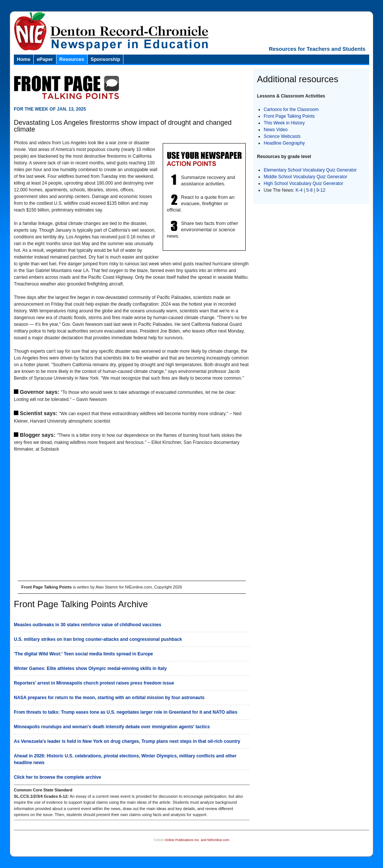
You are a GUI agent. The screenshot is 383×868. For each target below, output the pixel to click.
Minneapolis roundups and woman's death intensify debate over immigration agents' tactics (112, 727)
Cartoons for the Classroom (291, 109)
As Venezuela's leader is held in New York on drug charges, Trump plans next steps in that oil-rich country (127, 741)
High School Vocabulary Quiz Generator (304, 183)
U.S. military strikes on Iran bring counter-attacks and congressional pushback (98, 639)
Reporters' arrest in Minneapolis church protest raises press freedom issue (94, 683)
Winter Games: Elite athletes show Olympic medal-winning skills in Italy (90, 668)
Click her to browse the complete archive (57, 777)
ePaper (45, 59)
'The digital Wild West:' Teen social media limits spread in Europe (83, 654)
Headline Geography (284, 143)
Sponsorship (105, 59)
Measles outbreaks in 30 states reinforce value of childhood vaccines (88, 625)
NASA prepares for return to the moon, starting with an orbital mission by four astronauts (109, 698)
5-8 (310, 190)
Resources (72, 59)
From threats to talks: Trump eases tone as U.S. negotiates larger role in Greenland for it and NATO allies (126, 712)
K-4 (299, 190)
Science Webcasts (282, 136)
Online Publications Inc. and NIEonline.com (197, 840)
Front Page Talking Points (289, 116)
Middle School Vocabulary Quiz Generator (305, 177)
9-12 (321, 190)
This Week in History (284, 123)
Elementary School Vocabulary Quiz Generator (310, 170)
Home (24, 59)
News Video (276, 130)
